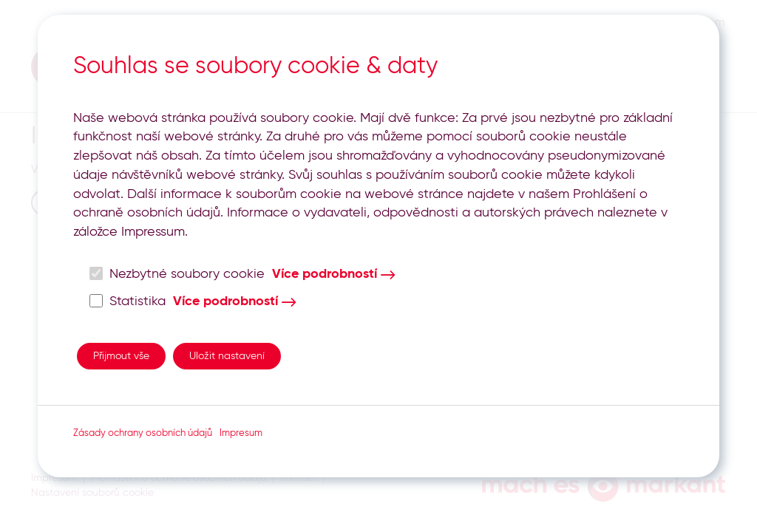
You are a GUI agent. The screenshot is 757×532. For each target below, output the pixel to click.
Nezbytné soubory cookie (177, 274)
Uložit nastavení (227, 356)
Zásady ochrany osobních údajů (143, 433)
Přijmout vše (121, 356)
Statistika (128, 301)
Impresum (241, 433)
